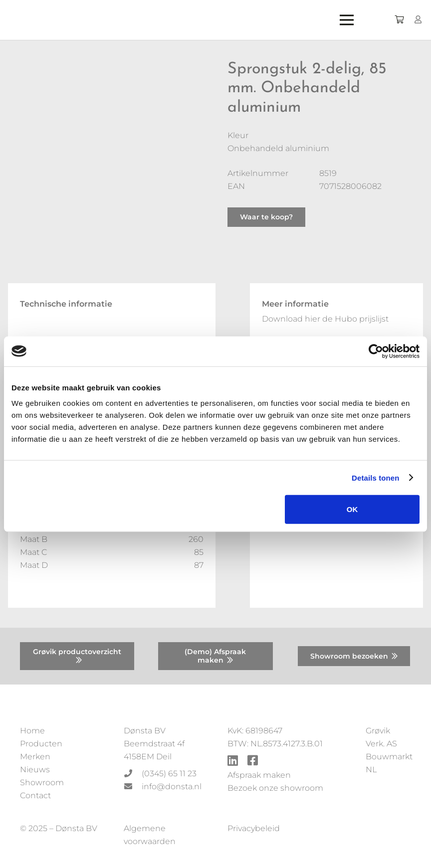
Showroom (42, 782)
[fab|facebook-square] (253, 762)
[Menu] (355, 20)
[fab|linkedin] (233, 762)
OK (352, 509)
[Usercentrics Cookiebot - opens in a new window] (376, 351)
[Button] (418, 20)
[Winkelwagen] (399, 20)
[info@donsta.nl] (133, 787)
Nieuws (35, 770)
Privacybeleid (254, 828)
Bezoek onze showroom (275, 788)
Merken (35, 757)
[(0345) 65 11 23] (133, 774)
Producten (41, 744)
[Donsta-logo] (158, 20)
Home (32, 731)
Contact (35, 795)
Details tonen (375, 477)
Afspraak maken (259, 775)
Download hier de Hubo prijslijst (325, 319)
